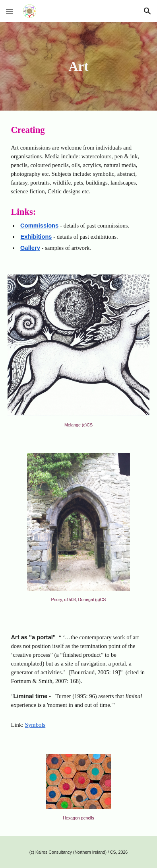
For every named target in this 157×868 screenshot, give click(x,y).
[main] (78, 66)
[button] (10, 11)
